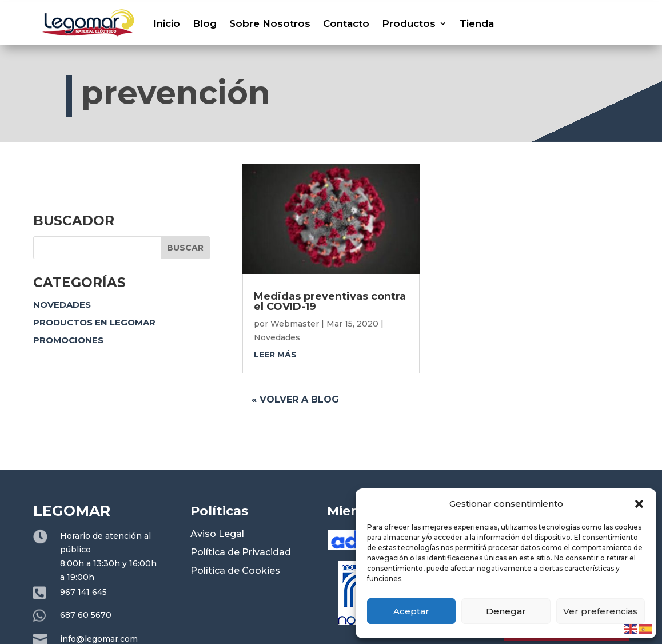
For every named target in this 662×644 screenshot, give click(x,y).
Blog (205, 23)
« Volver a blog (295, 399)
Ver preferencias (600, 611)
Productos (409, 23)
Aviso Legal (217, 534)
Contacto (346, 23)
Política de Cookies (235, 571)
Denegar (506, 611)
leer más (275, 355)
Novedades (62, 305)
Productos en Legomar (94, 322)
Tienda (477, 23)
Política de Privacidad (241, 552)
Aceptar (411, 611)
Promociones (68, 340)
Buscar (185, 248)
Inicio (167, 23)
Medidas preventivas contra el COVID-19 (330, 301)
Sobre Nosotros (270, 23)
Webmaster (295, 324)
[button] (639, 504)
